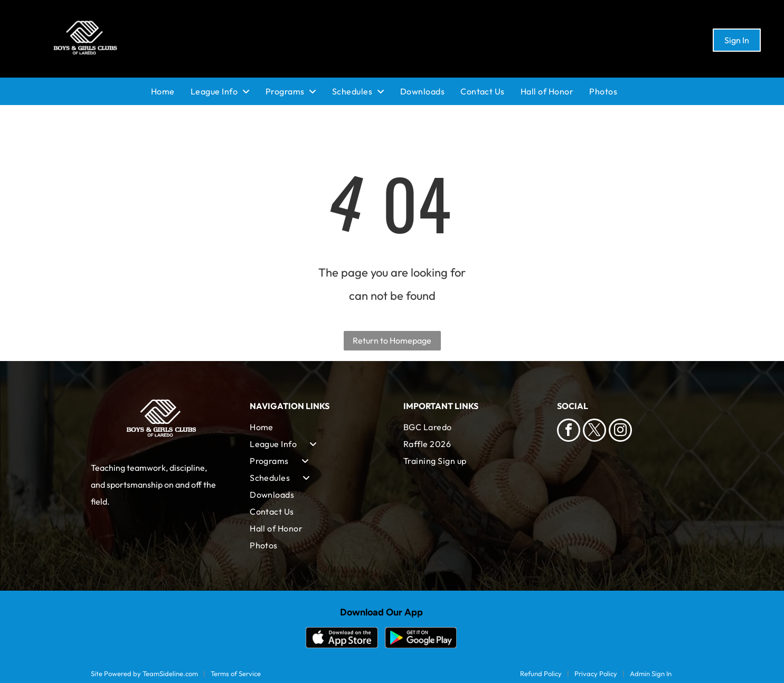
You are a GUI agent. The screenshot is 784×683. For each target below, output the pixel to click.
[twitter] (594, 431)
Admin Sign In (651, 673)
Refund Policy (541, 673)
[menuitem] (171, 91)
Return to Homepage (392, 340)
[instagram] (620, 431)
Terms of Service (236, 673)
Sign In (737, 40)
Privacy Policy (596, 673)
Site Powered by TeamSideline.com (144, 673)
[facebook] (569, 431)
